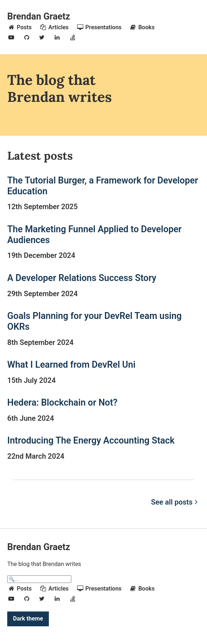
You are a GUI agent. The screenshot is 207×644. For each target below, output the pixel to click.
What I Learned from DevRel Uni (71, 365)
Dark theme (28, 619)
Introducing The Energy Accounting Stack (91, 440)
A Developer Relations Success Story (82, 278)
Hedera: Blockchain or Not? (62, 403)
